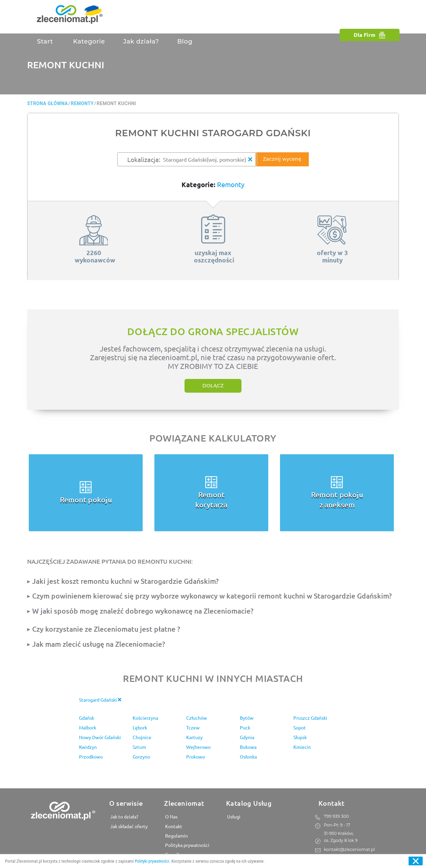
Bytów (247, 718)
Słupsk (300, 737)
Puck (245, 727)
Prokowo (196, 757)
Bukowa (248, 747)
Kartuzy (194, 737)
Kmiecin (302, 747)
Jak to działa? (124, 816)
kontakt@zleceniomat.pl (349, 849)
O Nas (171, 816)
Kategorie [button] (88, 42)
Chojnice (142, 737)
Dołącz (213, 386)
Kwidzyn (88, 747)
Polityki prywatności (152, 861)
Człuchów (197, 718)
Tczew (193, 727)
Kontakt (173, 826)
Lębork (140, 727)
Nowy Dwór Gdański (100, 737)
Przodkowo (91, 757)
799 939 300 (336, 816)
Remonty (231, 184)
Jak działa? (141, 42)
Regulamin (176, 835)
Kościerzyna (145, 718)
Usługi (233, 816)
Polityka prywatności (187, 845)
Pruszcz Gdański (310, 718)
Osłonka (248, 757)
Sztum (139, 747)
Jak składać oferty (128, 826)
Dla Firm (370, 35)
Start (45, 42)
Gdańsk (87, 718)
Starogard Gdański (100, 700)
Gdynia (247, 737)
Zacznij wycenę (283, 159)
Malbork (88, 727)
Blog (185, 42)
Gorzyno (141, 757)
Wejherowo (198, 747)
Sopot (300, 727)
